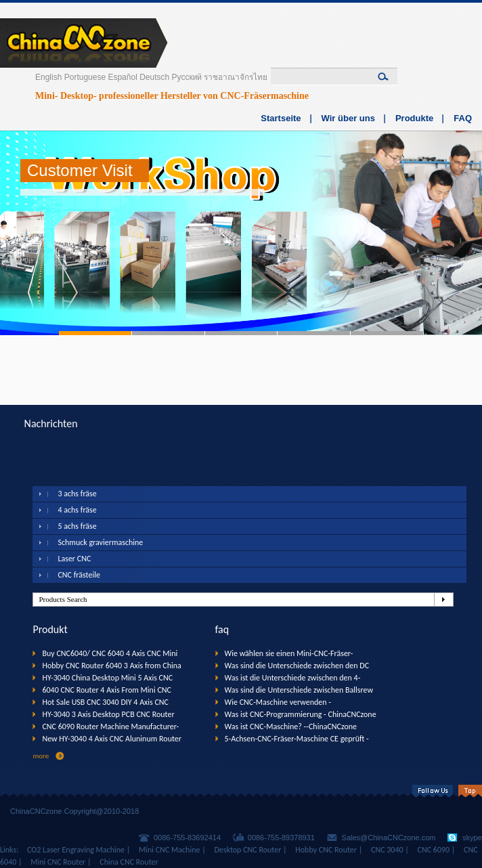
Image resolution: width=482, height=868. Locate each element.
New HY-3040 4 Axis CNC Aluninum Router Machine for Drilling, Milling (112, 739)
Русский (187, 77)
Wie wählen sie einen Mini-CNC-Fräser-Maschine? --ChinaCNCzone (289, 654)
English (48, 77)
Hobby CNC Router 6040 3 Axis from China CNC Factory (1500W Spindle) (111, 666)
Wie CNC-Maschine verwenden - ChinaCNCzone (278, 703)
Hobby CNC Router (326, 850)
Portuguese (85, 77)
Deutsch (154, 77)
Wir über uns (348, 118)
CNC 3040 (387, 850)
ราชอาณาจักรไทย (236, 77)
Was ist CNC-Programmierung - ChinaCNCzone (301, 714)
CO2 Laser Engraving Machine (76, 850)
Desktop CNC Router (247, 850)
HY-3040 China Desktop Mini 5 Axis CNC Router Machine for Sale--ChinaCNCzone (108, 678)
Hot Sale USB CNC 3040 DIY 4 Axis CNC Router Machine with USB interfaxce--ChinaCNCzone (105, 703)
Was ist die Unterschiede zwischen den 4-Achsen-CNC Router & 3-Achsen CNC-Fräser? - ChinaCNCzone (300, 678)
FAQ (463, 118)
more (41, 756)
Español (122, 77)
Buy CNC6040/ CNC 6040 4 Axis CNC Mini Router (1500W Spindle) (110, 654)
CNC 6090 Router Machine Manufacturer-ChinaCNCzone (110, 727)
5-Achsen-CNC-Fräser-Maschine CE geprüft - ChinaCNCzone (297, 739)
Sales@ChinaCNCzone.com (389, 838)
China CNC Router (129, 862)
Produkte (414, 118)
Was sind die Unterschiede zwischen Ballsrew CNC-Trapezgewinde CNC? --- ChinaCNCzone (299, 691)
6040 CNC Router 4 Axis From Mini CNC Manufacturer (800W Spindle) (107, 691)
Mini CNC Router (58, 862)
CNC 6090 (434, 850)
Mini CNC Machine (169, 850)
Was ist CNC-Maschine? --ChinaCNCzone (291, 726)
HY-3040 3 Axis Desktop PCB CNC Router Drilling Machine (108, 715)
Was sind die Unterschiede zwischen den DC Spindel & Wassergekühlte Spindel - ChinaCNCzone (297, 666)
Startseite (281, 118)
